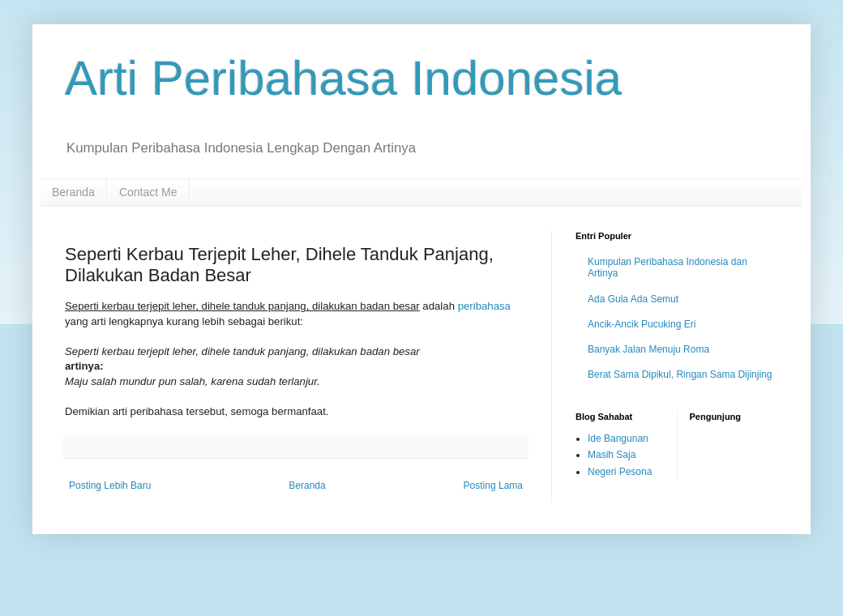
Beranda (73, 192)
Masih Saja (612, 455)
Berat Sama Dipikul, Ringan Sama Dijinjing (680, 374)
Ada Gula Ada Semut (633, 299)
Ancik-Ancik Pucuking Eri (642, 324)
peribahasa (484, 306)
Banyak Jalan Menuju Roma (648, 349)
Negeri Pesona (620, 472)
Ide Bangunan (618, 438)
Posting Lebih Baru (110, 486)
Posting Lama (493, 486)
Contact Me (148, 192)
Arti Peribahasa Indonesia (343, 78)
